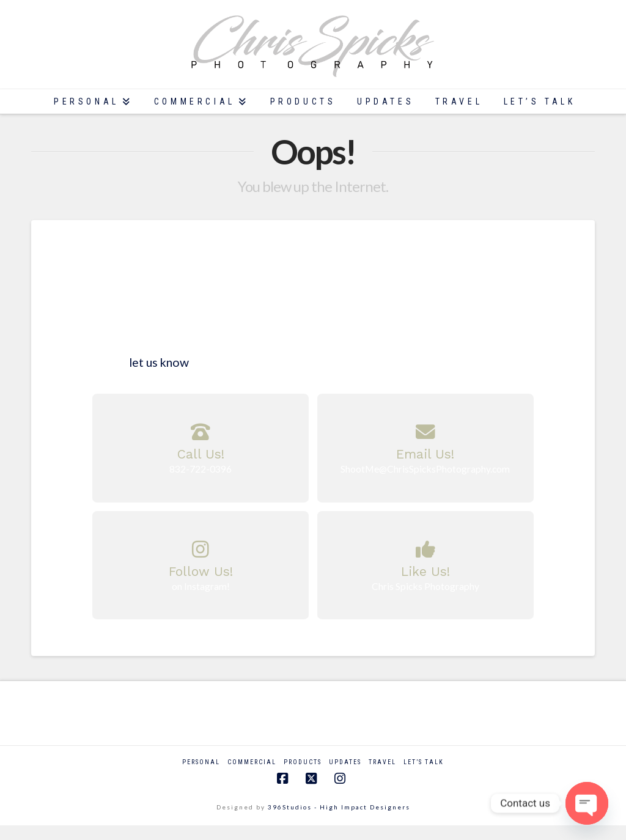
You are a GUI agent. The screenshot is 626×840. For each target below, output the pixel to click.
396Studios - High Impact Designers (339, 807)
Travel (382, 762)
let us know (158, 362)
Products (303, 762)
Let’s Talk (424, 762)
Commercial (252, 762)
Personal (201, 762)
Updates (345, 762)
